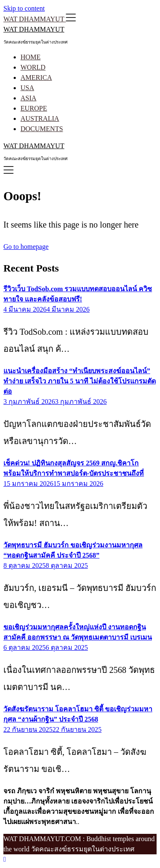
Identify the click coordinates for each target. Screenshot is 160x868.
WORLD (33, 67)
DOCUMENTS (42, 129)
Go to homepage (26, 247)
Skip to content (24, 8)
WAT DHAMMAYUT (34, 29)
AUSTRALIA (40, 118)
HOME (31, 57)
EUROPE (34, 108)
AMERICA (36, 77)
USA (27, 88)
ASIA (28, 98)
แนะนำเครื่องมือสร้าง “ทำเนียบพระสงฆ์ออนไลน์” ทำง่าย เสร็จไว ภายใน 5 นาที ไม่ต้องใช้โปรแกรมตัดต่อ (80, 381)
